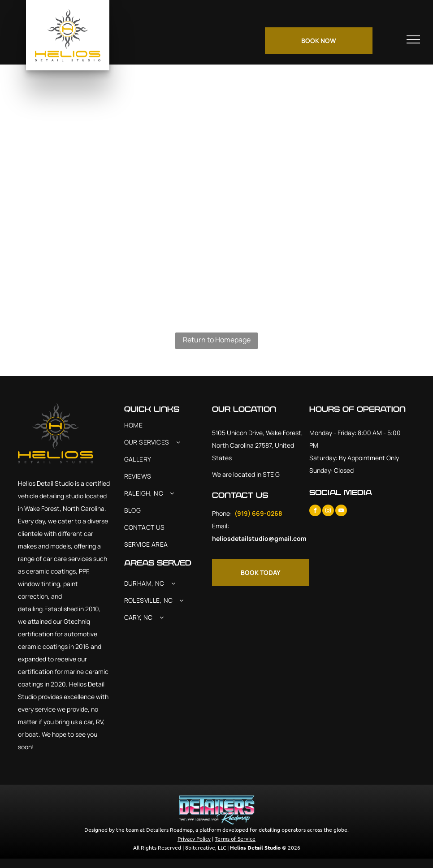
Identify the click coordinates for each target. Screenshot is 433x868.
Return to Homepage (217, 340)
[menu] (413, 39)
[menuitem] (168, 425)
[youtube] (341, 512)
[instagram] (328, 512)
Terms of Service (235, 838)
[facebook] (315, 512)
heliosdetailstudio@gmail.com (259, 538)
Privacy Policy (194, 838)
